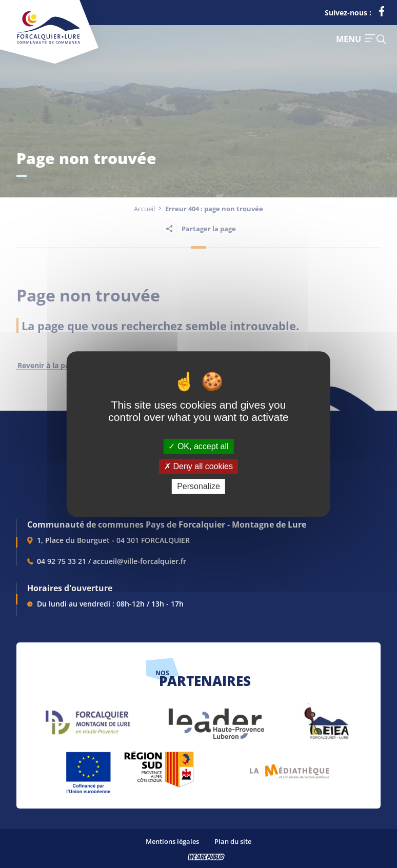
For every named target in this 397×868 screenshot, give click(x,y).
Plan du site (233, 841)
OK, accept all (198, 446)
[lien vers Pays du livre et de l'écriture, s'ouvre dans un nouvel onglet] (290, 768)
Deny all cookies (198, 466)
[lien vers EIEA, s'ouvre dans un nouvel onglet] (326, 719)
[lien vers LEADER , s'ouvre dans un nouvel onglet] (215, 719)
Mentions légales (172, 841)
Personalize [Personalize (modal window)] (198, 486)
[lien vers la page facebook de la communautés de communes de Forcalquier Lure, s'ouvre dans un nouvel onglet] (382, 13)
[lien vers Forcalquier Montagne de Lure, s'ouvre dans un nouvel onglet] (88, 719)
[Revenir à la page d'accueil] (48, 42)
